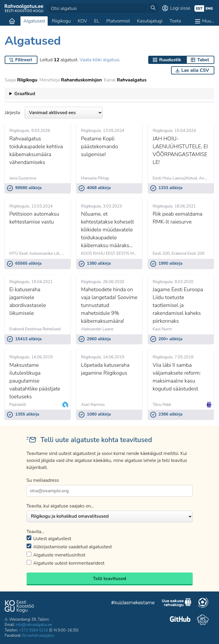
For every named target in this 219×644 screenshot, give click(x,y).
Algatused (34, 21)
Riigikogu (61, 21)
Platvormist (118, 21)
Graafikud (25, 94)
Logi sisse (180, 8)
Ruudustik (170, 60)
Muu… (208, 21)
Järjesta (54, 113)
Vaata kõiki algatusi (99, 60)
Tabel (203, 60)
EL (97, 21)
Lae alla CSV (195, 70)
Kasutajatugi (150, 21)
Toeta (175, 21)
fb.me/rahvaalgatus (38, 636)
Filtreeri (24, 60)
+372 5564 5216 (34, 630)
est (199, 8)
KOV (82, 21)
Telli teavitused (109, 579)
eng (209, 8)
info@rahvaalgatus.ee (34, 625)
